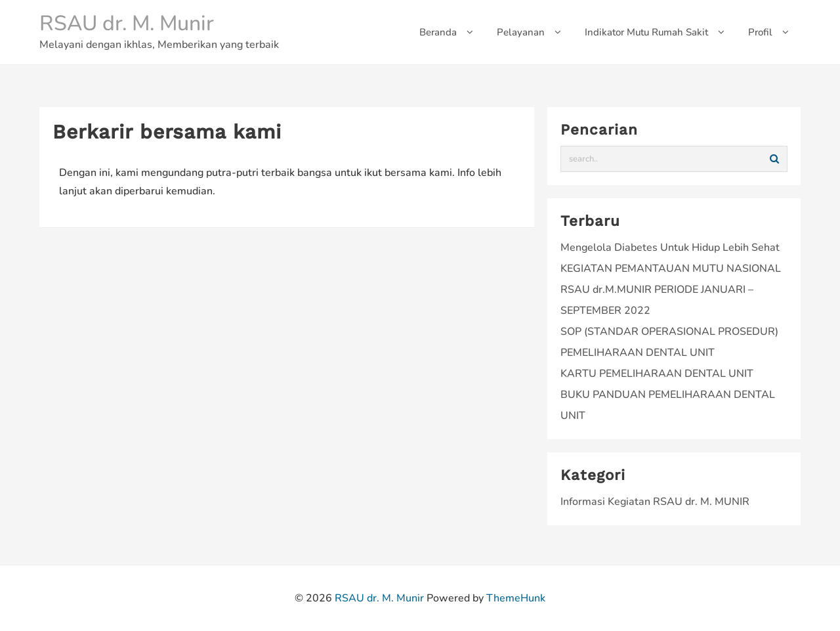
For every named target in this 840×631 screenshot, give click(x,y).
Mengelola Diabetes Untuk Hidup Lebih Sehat (670, 248)
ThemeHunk (516, 598)
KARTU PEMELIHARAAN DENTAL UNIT (657, 374)
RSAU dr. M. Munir (127, 23)
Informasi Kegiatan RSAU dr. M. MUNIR (655, 502)
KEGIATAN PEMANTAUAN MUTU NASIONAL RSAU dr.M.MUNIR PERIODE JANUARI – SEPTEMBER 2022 (671, 290)
